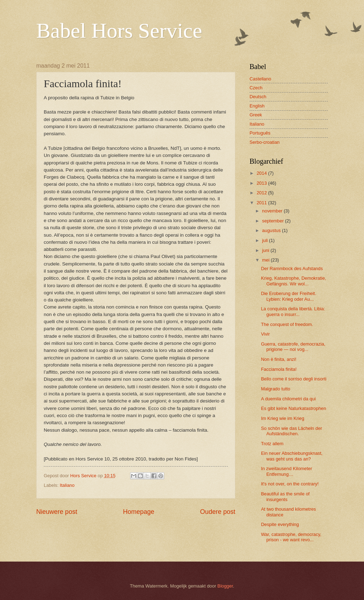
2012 (262, 193)
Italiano (67, 485)
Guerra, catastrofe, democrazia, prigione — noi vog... (293, 347)
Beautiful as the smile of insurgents (285, 496)
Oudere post (218, 512)
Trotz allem (272, 444)
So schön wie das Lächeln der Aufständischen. (291, 431)
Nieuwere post (57, 512)
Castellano (260, 79)
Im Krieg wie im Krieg (283, 418)
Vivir (265, 334)
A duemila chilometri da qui (288, 399)
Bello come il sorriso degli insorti (294, 379)
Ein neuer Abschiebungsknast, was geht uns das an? (292, 456)
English (257, 106)
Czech (256, 88)
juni (266, 250)
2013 (262, 183)
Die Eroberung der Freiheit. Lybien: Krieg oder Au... (288, 296)
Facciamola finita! (279, 369)
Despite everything (280, 524)
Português (260, 133)
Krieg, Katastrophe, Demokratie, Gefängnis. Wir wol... (293, 281)
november (273, 211)
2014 (262, 173)
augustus (272, 230)
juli (265, 240)
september (273, 221)
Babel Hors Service (119, 31)
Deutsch (258, 97)
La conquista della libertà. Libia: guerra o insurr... (293, 311)
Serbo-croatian (264, 142)
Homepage (139, 512)
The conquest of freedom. (287, 324)
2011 (262, 203)
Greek (256, 115)
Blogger (225, 586)
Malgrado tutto (275, 389)
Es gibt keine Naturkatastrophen (293, 408)
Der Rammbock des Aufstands (292, 269)
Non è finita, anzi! (279, 359)
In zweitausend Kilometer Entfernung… (287, 471)
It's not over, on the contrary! (290, 484)
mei (266, 260)
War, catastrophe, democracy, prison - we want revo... (291, 537)
